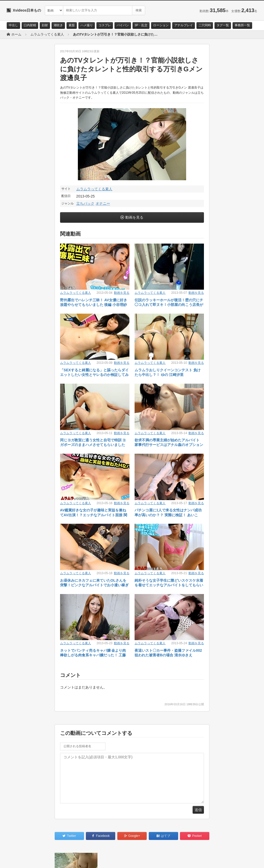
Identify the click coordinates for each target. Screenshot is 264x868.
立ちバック (85, 203)
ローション (161, 25)
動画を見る (134, 217)
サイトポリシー (45, 860)
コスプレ (105, 25)
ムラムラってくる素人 (94, 189)
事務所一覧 (242, 25)
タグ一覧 (223, 25)
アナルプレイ (184, 25)
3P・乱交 (141, 25)
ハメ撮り (87, 25)
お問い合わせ (20, 860)
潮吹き (58, 25)
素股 (72, 25)
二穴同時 (205, 25)
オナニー (103, 203)
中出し (13, 25)
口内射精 (30, 25)
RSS (65, 860)
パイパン (123, 25)
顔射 (45, 25)
